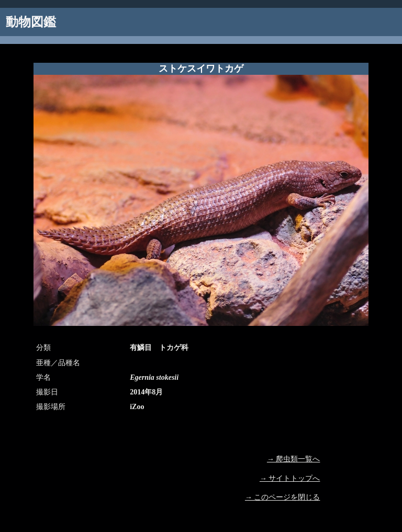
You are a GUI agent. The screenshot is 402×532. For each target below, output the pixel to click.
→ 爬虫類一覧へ (294, 459)
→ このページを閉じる (283, 497)
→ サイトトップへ (290, 478)
